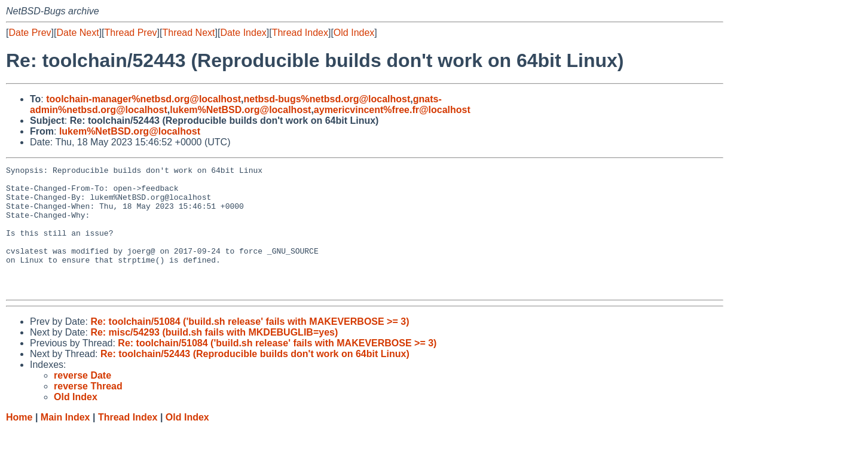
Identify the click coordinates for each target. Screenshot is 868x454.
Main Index (65, 442)
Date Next (77, 33)
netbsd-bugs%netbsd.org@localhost (327, 99)
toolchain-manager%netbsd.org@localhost (143, 99)
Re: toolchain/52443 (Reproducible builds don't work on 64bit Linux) (255, 379)
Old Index (354, 33)
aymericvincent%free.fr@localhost (392, 110)
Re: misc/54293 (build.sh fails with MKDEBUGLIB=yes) (214, 357)
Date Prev (30, 33)
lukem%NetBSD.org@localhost (240, 110)
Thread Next (188, 33)
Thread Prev (131, 33)
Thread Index (300, 33)
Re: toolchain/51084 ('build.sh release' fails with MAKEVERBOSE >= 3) (250, 347)
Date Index (243, 33)
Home (19, 442)
